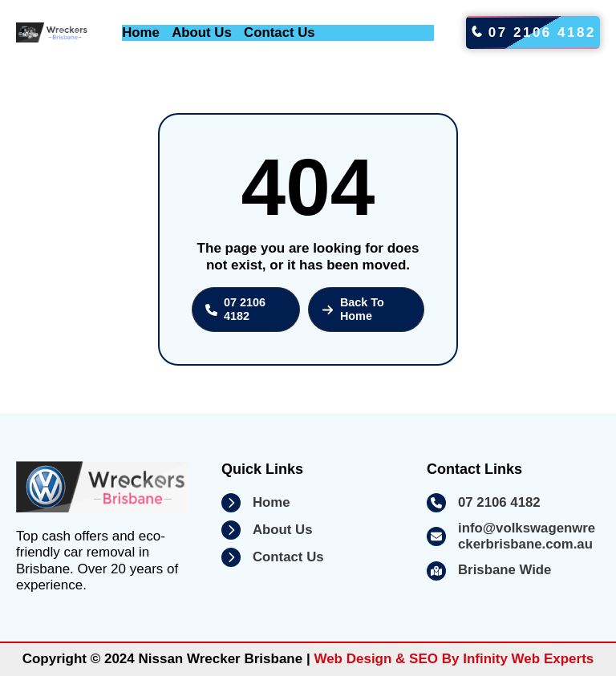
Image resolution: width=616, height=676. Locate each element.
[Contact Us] (273, 557)
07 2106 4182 (533, 32)
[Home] (256, 503)
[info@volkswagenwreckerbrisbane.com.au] (513, 536)
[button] (246, 310)
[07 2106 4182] (484, 503)
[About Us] (267, 530)
